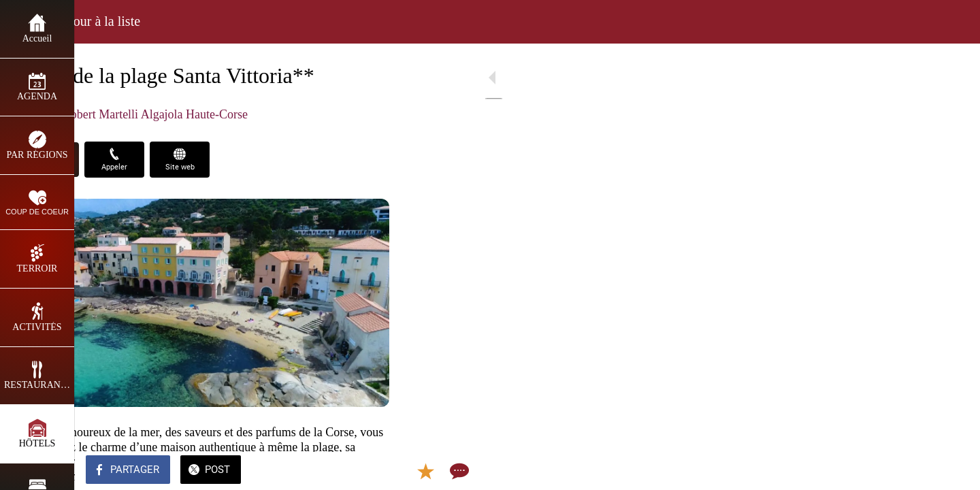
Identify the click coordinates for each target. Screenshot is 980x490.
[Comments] (381, 471)
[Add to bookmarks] (348, 471)
